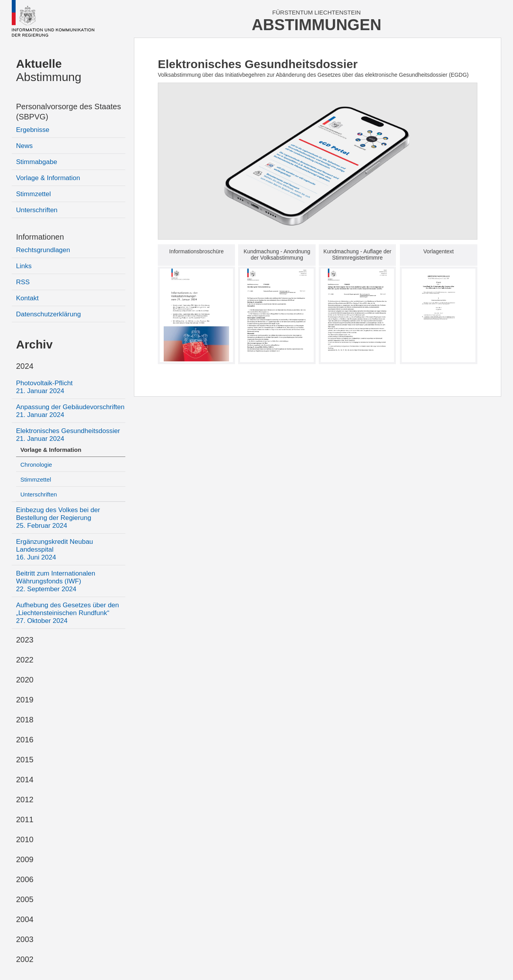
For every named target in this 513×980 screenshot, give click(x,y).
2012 (25, 800)
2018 (25, 720)
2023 (25, 640)
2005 (25, 899)
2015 (25, 760)
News (24, 146)
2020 (25, 680)
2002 (25, 959)
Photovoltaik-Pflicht (44, 387)
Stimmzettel (33, 194)
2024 (25, 366)
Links (24, 266)
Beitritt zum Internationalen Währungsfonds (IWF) (56, 581)
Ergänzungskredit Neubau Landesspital (55, 550)
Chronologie (36, 465)
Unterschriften (37, 210)
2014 (25, 780)
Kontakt (27, 298)
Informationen (40, 237)
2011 (25, 819)
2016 (25, 740)
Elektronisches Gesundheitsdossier (68, 435)
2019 (25, 700)
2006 (25, 879)
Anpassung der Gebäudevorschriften (70, 411)
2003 (25, 939)
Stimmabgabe (37, 162)
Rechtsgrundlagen (43, 250)
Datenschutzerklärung (48, 314)
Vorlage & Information (48, 178)
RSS (23, 282)
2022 (25, 660)
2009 (25, 859)
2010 (25, 839)
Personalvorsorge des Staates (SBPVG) (69, 112)
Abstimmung (49, 70)
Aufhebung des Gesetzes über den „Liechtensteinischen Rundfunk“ (68, 613)
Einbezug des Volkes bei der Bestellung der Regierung (58, 518)
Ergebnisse (33, 130)
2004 (25, 919)
